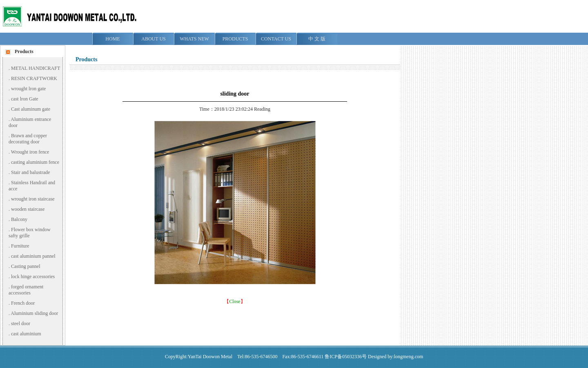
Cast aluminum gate (31, 109)
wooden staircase (28, 209)
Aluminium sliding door (34, 313)
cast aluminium (26, 334)
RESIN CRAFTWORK (34, 78)
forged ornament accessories (26, 290)
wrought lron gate (28, 89)
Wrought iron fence (30, 152)
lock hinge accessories (33, 277)
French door (23, 303)
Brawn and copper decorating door (28, 139)
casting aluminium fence (35, 162)
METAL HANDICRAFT (36, 68)
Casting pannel (26, 266)
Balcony (19, 219)
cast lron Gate (25, 99)
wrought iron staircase (33, 199)
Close (235, 301)
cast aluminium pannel (33, 256)
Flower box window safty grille (30, 233)
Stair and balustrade (30, 172)
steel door (21, 323)
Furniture (20, 246)
